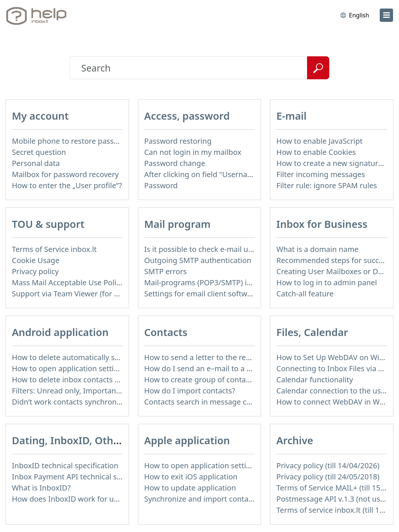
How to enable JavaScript (319, 141)
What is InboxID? (41, 488)
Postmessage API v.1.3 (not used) (334, 499)
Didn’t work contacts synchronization (76, 402)
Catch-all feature (305, 294)
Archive (295, 440)
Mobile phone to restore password (72, 141)
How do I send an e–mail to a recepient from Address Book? (248, 368)
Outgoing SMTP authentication (198, 260)
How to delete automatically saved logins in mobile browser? (117, 357)
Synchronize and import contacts (201, 499)
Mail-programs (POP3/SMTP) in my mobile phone (229, 282)
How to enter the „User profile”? (67, 185)
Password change (175, 163)
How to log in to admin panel (327, 282)
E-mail (291, 116)
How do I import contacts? (190, 391)
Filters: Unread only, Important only (74, 391)
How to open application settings (69, 368)
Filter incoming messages (321, 174)
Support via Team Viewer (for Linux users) (84, 294)
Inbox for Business (322, 224)
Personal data (36, 163)
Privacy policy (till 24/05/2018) (328, 477)
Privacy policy (35, 271)
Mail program (177, 224)
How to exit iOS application (191, 477)
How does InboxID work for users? (72, 499)
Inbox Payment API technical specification (84, 477)
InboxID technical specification (65, 465)
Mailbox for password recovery (65, 174)
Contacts (166, 332)
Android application (60, 332)
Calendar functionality (315, 380)
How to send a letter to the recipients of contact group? (240, 357)
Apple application (187, 440)
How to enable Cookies (316, 152)
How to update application (190, 488)
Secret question (39, 152)
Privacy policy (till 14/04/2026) (328, 465)
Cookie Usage (36, 260)
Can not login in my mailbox (193, 152)
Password (161, 185)
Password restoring (178, 141)
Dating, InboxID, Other (68, 440)
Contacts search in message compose (210, 402)
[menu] (386, 15)
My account (40, 116)
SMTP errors (166, 271)
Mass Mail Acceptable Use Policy (68, 282)
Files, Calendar (312, 332)
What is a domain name (317, 249)
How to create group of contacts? (202, 380)
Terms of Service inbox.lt (54, 249)
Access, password (187, 116)
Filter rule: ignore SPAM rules (327, 185)
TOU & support (48, 224)
